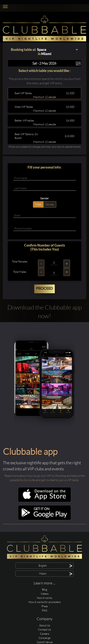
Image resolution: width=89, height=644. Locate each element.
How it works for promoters (45, 602)
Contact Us (44, 629)
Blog (45, 589)
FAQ (45, 610)
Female (50, 204)
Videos (45, 594)
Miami (46, 54)
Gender (44, 198)
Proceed (44, 289)
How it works (44, 598)
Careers (45, 634)
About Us (45, 625)
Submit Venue (45, 642)
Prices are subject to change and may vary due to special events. (45, 147)
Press (45, 606)
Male (38, 204)
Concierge (44, 638)
